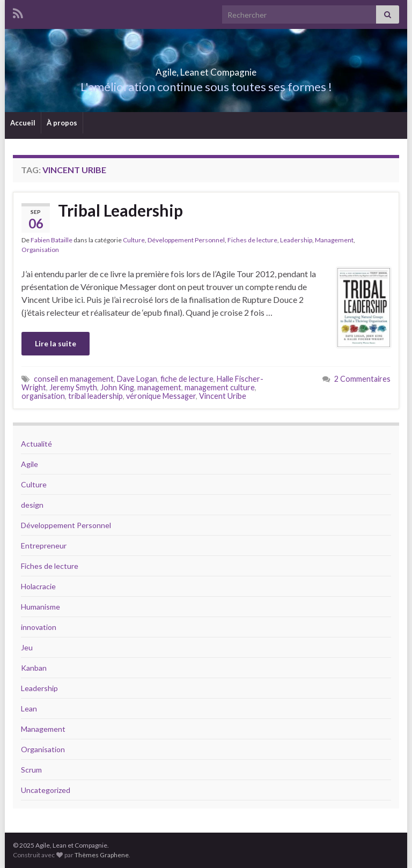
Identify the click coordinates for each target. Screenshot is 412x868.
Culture (134, 240)
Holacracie (38, 586)
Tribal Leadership (120, 210)
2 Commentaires (362, 379)
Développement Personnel (186, 240)
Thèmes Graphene (102, 855)
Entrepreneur (44, 546)
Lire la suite (56, 343)
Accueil (23, 123)
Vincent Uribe (223, 396)
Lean (29, 709)
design (32, 505)
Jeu (27, 647)
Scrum (31, 770)
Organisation (40, 250)
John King (117, 387)
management (159, 387)
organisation (43, 396)
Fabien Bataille (51, 240)
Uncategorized (46, 790)
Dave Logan (137, 379)
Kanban (34, 668)
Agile (30, 464)
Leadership (296, 240)
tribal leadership (95, 396)
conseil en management (74, 379)
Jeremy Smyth (73, 387)
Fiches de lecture (252, 240)
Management (334, 240)
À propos (62, 123)
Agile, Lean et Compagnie (206, 69)
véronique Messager (161, 396)
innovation (39, 627)
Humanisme (41, 607)
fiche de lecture (187, 379)
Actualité (36, 444)
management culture (220, 387)
